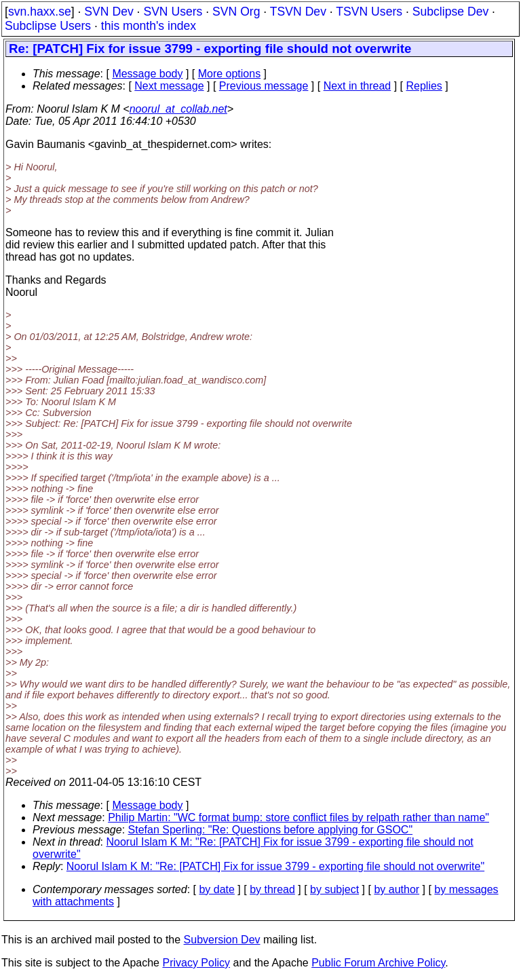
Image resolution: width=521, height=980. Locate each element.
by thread (272, 889)
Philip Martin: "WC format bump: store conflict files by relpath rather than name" (298, 817)
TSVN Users (369, 12)
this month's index (149, 26)
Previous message (264, 86)
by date (216, 889)
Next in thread (358, 86)
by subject (334, 889)
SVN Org (236, 12)
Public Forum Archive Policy (378, 963)
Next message (169, 86)
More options (230, 74)
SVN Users (173, 12)
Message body (147, 74)
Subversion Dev (222, 940)
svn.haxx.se (40, 12)
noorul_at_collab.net (178, 109)
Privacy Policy (196, 963)
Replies (424, 86)
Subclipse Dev (450, 12)
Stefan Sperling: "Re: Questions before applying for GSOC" (271, 830)
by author (397, 889)
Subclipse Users (48, 26)
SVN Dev (109, 12)
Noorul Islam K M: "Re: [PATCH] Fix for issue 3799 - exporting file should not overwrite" (275, 866)
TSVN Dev (298, 12)
